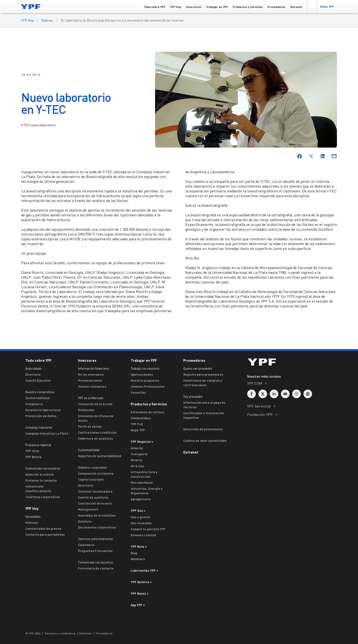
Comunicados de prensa (43, 529)
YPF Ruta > (139, 546)
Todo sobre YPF (39, 360)
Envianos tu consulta (41, 480)
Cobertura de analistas (95, 438)
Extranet (191, 452)
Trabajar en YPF (144, 360)
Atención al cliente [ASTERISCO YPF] (40, 474)
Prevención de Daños (41, 416)
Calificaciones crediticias (97, 432)
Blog (134, 553)
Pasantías (138, 392)
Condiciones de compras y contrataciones (203, 383)
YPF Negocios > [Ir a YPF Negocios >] (142, 442)
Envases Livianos (143, 535)
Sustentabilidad (38, 398)
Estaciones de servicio (148, 412)
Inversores (87, 360)
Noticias (47, 20)
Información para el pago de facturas (204, 405)
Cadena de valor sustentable (205, 441)
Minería (136, 460)
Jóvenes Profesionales (148, 386)
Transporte (139, 454)
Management (88, 509)
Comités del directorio (95, 503)
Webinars (138, 559)
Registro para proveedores (203, 374)
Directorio (33, 374)
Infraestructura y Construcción (144, 474)
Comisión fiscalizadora (95, 491)
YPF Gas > (138, 511)
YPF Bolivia (34, 457)
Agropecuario (141, 499)
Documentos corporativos (97, 527)
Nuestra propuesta (145, 380)
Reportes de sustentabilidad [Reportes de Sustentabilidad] (100, 456)
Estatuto (85, 521)
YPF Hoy (27, 20)
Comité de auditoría (93, 497)
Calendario (86, 545)
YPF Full (137, 424)
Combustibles (141, 418)
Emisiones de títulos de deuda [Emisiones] (96, 418)
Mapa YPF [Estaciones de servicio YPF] (138, 430)
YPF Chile (32, 451)
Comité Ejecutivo (38, 380)
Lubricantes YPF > (144, 570)
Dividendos (86, 410)
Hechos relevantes (92, 386)
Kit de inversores (91, 374)
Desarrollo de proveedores (203, 429)
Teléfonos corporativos (43, 497)
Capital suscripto (91, 479)
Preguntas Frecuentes (95, 551)
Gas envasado (141, 523)
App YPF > (138, 605)
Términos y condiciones (60, 633)
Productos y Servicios (149, 404)
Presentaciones (90, 380)
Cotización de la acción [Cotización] (95, 404)
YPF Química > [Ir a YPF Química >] (141, 582)
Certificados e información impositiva (204, 415)
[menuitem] (292, 390)
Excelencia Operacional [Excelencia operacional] (43, 410)
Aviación (137, 448)
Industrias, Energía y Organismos (146, 491)
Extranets (86, 633)
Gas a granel (140, 517)
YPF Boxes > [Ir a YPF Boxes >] (140, 593)
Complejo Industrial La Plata (47, 433)
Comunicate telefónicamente (38, 489)
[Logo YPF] (31, 7)
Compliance (34, 404)
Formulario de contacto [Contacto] (96, 568)
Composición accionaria (96, 473)
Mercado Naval (142, 483)
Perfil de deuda (90, 426)
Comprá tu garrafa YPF (148, 529)
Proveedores (194, 360)
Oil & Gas (137, 466)
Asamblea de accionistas (97, 515)
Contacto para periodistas (45, 535)
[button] (312, 7)
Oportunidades (142, 374)
